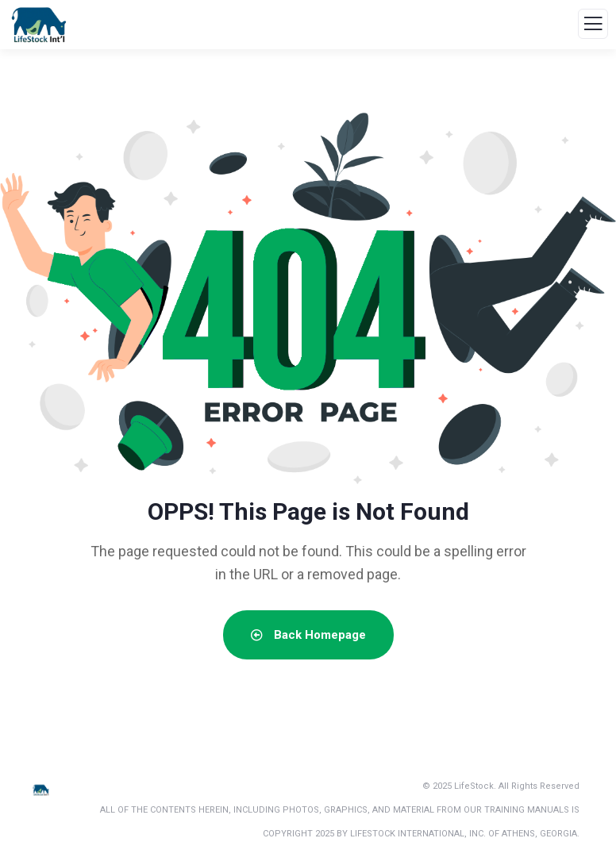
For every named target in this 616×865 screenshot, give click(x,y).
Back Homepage (308, 635)
